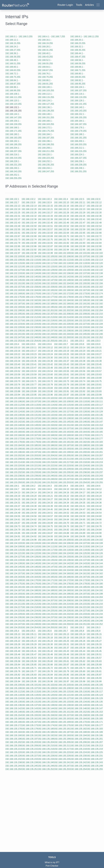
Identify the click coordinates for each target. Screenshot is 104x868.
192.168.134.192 (95, 590)
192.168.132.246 (95, 334)
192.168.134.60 (94, 516)
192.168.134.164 (30, 577)
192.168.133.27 (94, 354)
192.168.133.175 (62, 439)
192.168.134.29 (78, 499)
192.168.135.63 (94, 661)
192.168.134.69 (45, 523)
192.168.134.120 (95, 550)
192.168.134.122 (30, 553)
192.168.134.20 (29, 496)
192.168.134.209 (78, 601)
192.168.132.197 (78, 307)
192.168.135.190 (13, 735)
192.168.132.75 (45, 240)
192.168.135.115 (62, 692)
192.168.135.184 (13, 732)
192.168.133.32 (78, 358)
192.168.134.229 (13, 614)
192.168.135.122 (78, 695)
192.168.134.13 (13, 493)
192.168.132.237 (46, 331)
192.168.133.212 (78, 459)
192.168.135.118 (13, 695)
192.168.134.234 (95, 614)
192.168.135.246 (46, 766)
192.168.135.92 (78, 678)
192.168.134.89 (78, 533)
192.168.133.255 (95, 482)
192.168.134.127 (13, 557)
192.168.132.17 (78, 206)
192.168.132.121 (13, 267)
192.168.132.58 (62, 229)
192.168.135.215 (30, 749)
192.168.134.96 (94, 536)
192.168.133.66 (45, 378)
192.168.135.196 (13, 739)
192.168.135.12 (45, 634)
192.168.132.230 (30, 327)
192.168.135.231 (95, 756)
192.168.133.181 (62, 442)
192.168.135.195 (95, 735)
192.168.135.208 (13, 746)
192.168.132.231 (46, 327)
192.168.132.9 (45, 202)
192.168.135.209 (30, 746)
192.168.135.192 (46, 735)
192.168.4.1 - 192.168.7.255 (51, 36)
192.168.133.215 (30, 462)
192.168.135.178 (13, 729)
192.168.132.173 (78, 294)
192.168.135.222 (46, 752)
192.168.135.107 (30, 688)
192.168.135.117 (95, 692)
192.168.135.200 (78, 739)
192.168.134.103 (13, 543)
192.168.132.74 (29, 240)
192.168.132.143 (78, 277)
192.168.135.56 (78, 658)
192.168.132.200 (30, 310)
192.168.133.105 (95, 398)
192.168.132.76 (62, 240)
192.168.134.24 (94, 496)
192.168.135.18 (45, 638)
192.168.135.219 (95, 749)
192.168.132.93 (45, 250)
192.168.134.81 (45, 530)
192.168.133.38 (78, 361)
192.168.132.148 (62, 280)
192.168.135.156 (46, 715)
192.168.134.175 (13, 584)
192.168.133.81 (94, 385)
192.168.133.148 (13, 425)
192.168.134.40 (62, 506)
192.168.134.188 (30, 590)
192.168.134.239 (78, 617)
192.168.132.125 (78, 267)
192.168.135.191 (30, 735)
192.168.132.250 (62, 337)
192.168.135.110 (78, 688)
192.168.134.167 (78, 577)
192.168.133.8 (77, 344)
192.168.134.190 (62, 590)
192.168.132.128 (30, 270)
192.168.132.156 (95, 283)
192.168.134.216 (95, 604)
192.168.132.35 (78, 216)
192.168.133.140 (78, 418)
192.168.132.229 (13, 327)
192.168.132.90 (94, 246)
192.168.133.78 (45, 385)
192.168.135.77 (29, 671)
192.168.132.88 (62, 246)
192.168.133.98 (78, 395)
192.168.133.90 (45, 391)
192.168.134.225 (46, 611)
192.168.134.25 (13, 499)
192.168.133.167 (30, 435)
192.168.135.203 (30, 742)
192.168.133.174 (46, 439)
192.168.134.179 (78, 584)
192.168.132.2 (28, 199)
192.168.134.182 (30, 587)
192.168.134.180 (95, 584)
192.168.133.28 (13, 358)
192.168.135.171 (95, 722)
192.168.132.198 (95, 307)
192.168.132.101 (78, 253)
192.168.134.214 (62, 604)
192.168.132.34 (62, 216)
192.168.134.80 (29, 530)
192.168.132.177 (46, 297)
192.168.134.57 (45, 516)
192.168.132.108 (95, 256)
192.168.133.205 (62, 455)
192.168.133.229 (62, 469)
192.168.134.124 (62, 553)
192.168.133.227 (30, 469)
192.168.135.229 (62, 756)
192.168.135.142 (13, 708)
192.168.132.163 (13, 290)
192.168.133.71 (29, 381)
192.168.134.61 (13, 520)
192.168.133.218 (78, 462)
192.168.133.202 (13, 455)
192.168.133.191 (30, 449)
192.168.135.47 (29, 654)
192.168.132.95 (78, 250)
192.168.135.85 (62, 675)
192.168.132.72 (94, 236)
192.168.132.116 (30, 263)
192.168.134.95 (78, 536)
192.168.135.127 (62, 698)
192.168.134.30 (94, 499)
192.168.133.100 (13, 398)
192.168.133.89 (29, 391)
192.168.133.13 (62, 348)
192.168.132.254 (30, 341)
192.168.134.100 (62, 540)
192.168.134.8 (28, 489)
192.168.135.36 (45, 648)
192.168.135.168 (46, 722)
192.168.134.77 (78, 526)
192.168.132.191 (78, 304)
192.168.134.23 (78, 496)
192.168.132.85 (13, 246)
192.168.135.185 (30, 732)
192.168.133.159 (95, 428)
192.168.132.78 (94, 240)
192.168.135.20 (78, 638)
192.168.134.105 (46, 543)
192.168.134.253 (13, 627)
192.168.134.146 (30, 567)
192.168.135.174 (46, 725)
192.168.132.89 (78, 246)
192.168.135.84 (45, 675)
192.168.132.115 (13, 263)
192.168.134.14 (29, 493)
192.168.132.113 (78, 260)
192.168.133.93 (94, 391)
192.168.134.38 (29, 506)
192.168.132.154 (62, 283)
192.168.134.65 (78, 520)
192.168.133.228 (46, 469)
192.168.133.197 (30, 452)
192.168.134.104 (30, 543)
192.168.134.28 (62, 499)
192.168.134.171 (46, 580)
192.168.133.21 (94, 351)
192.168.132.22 (62, 209)
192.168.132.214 (62, 317)
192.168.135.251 (30, 769)
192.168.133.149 (30, 425)
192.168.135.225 (95, 752)
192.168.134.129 (46, 557)
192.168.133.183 (95, 442)
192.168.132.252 (95, 337)
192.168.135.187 (62, 732)
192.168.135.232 (13, 759)
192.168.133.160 (13, 432)
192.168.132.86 (29, 246)
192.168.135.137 (30, 705)
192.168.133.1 (61, 341)
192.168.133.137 (30, 418)
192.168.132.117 (46, 263)
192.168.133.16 (13, 351)
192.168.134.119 (78, 550)
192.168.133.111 (95, 401)
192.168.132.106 (62, 256)
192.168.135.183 (95, 729)
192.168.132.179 (78, 297)
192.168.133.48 (45, 368)
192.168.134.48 (94, 509)
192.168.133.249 (95, 479)
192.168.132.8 (28, 202)
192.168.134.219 (46, 607)
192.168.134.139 (13, 563)
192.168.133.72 (45, 381)
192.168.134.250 (62, 624)
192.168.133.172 (13, 439)
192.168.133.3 (93, 341)
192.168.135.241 (62, 762)
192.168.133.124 (13, 412)
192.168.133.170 (78, 435)
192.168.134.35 (78, 503)
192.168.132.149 (78, 280)
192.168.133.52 (13, 371)
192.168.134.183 (46, 587)
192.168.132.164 (30, 290)
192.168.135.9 (93, 631)
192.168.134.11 (78, 489)
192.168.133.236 (78, 472)
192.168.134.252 (95, 624)
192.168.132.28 (62, 213)
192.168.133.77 (29, 385)
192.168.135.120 (46, 695)
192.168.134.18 (94, 493)
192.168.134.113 (78, 547)
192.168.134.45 (45, 509)
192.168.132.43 (13, 223)
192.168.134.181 (13, 587)
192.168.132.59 (78, 229)
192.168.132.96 (94, 250)
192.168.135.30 (45, 644)
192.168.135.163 (62, 719)
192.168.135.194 (78, 735)
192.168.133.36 (45, 361)
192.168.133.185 (30, 445)
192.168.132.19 (13, 209)
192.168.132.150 (95, 280)
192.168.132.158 (30, 287)
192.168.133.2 (77, 341)
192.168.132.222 (95, 321)
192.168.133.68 (78, 378)
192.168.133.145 (62, 422)
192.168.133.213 (95, 459)
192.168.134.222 (95, 607)
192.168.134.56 (29, 516)
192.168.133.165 (95, 432)
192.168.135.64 (13, 665)
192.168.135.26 (78, 641)
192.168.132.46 (62, 223)
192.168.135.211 (62, 746)
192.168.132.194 (30, 307)
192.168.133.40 (13, 364)
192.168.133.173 (30, 439)
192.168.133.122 (78, 408)
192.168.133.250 (13, 482)
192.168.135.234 (46, 759)
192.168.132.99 (45, 253)
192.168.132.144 (95, 277)
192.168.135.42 (45, 651)
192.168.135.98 (78, 681)
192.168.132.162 (95, 287)
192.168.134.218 (30, 607)
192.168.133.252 (46, 482)
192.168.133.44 (78, 364)
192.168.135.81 (94, 671)
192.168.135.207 (95, 742)
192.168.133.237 (95, 472)
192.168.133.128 (78, 412)
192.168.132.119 (78, 263)
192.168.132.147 (46, 280)
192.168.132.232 (62, 327)
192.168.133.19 (62, 351)
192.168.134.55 (13, 516)
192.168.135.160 (13, 719)
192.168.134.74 (29, 526)
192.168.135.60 (45, 661)
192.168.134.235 (13, 617)
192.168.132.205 (13, 314)
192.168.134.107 (78, 543)
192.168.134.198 (95, 594)
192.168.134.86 (29, 533)
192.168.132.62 (29, 233)
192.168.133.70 (13, 381)
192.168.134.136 (62, 560)
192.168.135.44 (78, 651)
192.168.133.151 (62, 425)
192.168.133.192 (46, 449)
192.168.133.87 (94, 388)
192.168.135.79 (62, 671)
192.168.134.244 (62, 621)
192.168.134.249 (46, 624)
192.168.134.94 (62, 536)
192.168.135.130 (13, 702)
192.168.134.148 (62, 567)
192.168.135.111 (95, 688)
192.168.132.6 (93, 199)
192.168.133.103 (62, 398)
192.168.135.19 (62, 638)
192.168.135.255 (95, 769)
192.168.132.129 (46, 270)
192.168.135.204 (46, 742)
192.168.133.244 (13, 479)
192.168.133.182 (78, 442)
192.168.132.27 (45, 213)
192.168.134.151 (13, 570)
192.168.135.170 (78, 722)
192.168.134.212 (30, 604)
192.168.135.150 (46, 712)
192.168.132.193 (13, 307)
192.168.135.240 (46, 762)
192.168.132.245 (78, 334)
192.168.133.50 (78, 368)
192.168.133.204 (46, 455)
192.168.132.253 (13, 341)
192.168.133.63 (94, 374)
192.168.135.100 (13, 685)
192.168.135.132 (46, 702)
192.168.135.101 (30, 685)
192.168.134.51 (45, 513)
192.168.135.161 (30, 719)
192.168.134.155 (78, 570)
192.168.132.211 (13, 317)
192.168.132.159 (46, 287)
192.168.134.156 (95, 570)
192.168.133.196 (13, 452)
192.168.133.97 (62, 395)
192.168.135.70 (13, 668)
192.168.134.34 (62, 503)
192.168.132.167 (78, 290)
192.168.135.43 (62, 651)
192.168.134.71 (78, 523)
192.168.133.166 (13, 435)
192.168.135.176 (78, 725)
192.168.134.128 (30, 557)
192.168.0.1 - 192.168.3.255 (19, 36)
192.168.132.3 (45, 199)
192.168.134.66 (94, 520)
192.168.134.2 (28, 486)
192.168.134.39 (45, 506)
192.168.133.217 (62, 462)
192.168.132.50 (29, 226)
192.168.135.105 (95, 685)
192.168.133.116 (78, 405)
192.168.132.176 (30, 297)
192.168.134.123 (46, 553)
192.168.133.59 (29, 374)
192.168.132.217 (13, 321)
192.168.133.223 (62, 466)
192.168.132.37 (13, 219)
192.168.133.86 (78, 388)
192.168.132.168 (95, 290)
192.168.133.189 (95, 445)
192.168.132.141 (46, 277)
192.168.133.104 (78, 398)
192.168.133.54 (45, 371)
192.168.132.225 (46, 324)
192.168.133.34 (13, 361)
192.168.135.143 (30, 708)
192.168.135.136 (13, 705)
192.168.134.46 (62, 509)
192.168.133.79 (62, 385)
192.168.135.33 (94, 644)
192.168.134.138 (95, 560)
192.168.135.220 (13, 752)
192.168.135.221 (30, 752)
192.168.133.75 (94, 381)
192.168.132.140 (30, 277)
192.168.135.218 (78, 749)
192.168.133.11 (29, 348)
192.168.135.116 (78, 692)
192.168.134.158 (30, 574)
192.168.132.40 (62, 219)
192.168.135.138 (46, 705)
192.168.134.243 (46, 621)
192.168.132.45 (45, 223)
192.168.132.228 (95, 324)
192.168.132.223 (13, 324)
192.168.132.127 (13, 270)
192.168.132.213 (46, 317)
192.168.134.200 (30, 597)
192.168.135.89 (29, 678)
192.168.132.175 (13, 297)
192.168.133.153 (95, 425)
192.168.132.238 (62, 331)
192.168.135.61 (62, 661)
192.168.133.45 (94, 364)
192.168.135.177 (95, 725)
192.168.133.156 (46, 428)
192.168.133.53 (29, 371)
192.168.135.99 (94, 681)
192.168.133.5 (28, 344)
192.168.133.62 (78, 374)
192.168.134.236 (30, 617)
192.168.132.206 (30, 314)
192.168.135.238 (13, 762)
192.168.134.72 (94, 523)
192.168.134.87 (45, 533)
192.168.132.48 (94, 223)
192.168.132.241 (13, 334)
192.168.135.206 (78, 742)
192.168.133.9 (93, 344)
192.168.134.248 (30, 624)
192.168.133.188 (78, 445)
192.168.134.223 (13, 611)
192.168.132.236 (30, 331)
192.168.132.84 (94, 243)
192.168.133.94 (13, 395)
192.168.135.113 (30, 692)
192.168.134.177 (46, 584)
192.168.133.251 (30, 482)
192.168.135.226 (13, 756)
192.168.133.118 (13, 408)
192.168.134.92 (29, 536)
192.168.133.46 (13, 368)
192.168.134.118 (62, 550)
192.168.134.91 (13, 536)
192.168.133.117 (95, 405)
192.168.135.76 (13, 671)
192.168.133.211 (62, 459)
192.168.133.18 (45, 351)
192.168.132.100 (62, 253)
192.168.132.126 (95, 267)
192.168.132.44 (29, 223)
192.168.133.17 (29, 351)
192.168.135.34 (13, 648)
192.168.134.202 (62, 597)
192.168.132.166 (62, 290)
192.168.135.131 (30, 702)
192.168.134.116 (30, 550)
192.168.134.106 (62, 543)
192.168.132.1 (12, 199)
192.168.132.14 (29, 206)
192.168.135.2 (77, 627)
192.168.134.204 (95, 597)
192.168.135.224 (78, 752)
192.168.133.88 (13, 391)
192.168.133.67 (62, 378)
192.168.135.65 (29, 665)
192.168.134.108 (95, 543)
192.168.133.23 (29, 354)
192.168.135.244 (13, 766)
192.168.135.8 (77, 631)
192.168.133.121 (62, 408)
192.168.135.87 (94, 675)
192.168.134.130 (62, 557)
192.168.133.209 (30, 459)
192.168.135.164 (78, 719)
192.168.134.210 (95, 601)
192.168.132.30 (94, 213)
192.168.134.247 (13, 624)
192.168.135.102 (46, 685)
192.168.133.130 (13, 415)
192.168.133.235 (62, 472)
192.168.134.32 (29, 503)
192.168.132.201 (46, 310)
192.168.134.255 (46, 627)
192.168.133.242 (78, 476)
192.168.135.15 (94, 634)
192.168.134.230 (30, 614)
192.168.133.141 (95, 418)
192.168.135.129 (95, 698)
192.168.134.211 (13, 604)
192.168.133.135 (95, 415)
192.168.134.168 (95, 577)
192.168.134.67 (13, 523)
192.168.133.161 (30, 432)
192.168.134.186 (95, 587)
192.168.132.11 (78, 202)
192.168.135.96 (45, 681)
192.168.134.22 (62, 496)
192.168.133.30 (45, 358)
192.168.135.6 (45, 631)
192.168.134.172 (62, 580)
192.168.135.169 (62, 722)
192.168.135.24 (45, 641)
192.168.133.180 (46, 442)
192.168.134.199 (13, 597)
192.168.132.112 (62, 260)
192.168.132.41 (78, 219)
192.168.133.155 (30, 428)
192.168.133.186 (46, 445)
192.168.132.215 (78, 317)
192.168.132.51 (45, 226)
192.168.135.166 (13, 722)
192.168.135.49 (62, 654)
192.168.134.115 (13, 550)
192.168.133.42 (45, 364)
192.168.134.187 (13, 590)
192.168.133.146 (78, 422)
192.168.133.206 (78, 455)
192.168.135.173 (30, 725)
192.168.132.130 (62, 270)
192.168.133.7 (61, 344)
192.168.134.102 (95, 540)
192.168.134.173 (78, 580)
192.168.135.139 (62, 705)
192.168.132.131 (78, 270)
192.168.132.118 (62, 263)
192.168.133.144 (46, 422)
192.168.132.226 (62, 324)
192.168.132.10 (62, 202)
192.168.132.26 (29, 213)
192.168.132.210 (95, 314)
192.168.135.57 (94, 658)
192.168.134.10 (62, 489)
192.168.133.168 (46, 435)
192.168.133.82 (13, 388)
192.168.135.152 (78, 712)
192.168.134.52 (62, 513)
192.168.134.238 (62, 617)
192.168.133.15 (94, 348)
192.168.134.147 (46, 567)
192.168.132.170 (30, 294)
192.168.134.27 (45, 499)
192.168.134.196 (62, 594)
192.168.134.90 (94, 533)
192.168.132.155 (78, 283)
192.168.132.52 (62, 226)
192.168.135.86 (78, 675)
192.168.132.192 (95, 304)
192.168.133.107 (30, 401)
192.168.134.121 (13, 553)
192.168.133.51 (94, 368)
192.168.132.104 (30, 256)
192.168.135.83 (29, 675)
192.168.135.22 (13, 641)
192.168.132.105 (46, 256)
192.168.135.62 (78, 661)
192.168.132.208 (62, 314)
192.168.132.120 (95, 263)
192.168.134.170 (30, 580)
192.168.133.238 (13, 476)
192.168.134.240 (95, 617)
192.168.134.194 (30, 594)
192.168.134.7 (12, 489)
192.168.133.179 (30, 442)
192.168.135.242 (78, 762)
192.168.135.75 (94, 668)
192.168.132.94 (62, 250)
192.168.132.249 (46, 337)
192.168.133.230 (78, 469)
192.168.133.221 (30, 466)
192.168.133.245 (30, 479)
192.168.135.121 (62, 695)
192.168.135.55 (62, 658)
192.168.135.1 (61, 627)
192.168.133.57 (94, 371)
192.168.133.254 (78, 482)
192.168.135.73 (62, 668)
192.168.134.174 (95, 580)
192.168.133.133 (62, 415)
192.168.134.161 (78, 574)
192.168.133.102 (46, 398)
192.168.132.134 (30, 273)
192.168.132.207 (46, 314)
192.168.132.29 (78, 213)
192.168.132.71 (78, 236)
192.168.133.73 (62, 381)
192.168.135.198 (46, 739)
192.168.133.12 (45, 348)
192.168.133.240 (46, 476)
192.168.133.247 (62, 479)
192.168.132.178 (62, 297)
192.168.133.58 (13, 374)
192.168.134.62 (29, 520)
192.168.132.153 (46, 283)
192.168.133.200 (78, 452)
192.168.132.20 (29, 209)
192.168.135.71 (29, 668)
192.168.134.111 (46, 547)
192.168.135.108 (46, 688)
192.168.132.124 (62, 267)
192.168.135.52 (13, 658)
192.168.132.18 (94, 206)
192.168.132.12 (94, 202)
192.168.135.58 (13, 661)
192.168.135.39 (94, 648)
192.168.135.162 (46, 719)
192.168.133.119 (30, 408)
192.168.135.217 (62, 749)
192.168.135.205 (62, 742)
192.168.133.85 (62, 388)
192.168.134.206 (30, 601)
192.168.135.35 (29, 648)
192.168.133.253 (62, 482)
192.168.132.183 (46, 300)
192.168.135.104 (78, 685)
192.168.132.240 (95, 331)
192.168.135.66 (45, 665)
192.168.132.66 (94, 233)
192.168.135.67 (62, 665)
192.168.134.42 (94, 506)
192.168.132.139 (13, 277)
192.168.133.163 (62, 432)
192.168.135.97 (62, 681)
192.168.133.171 (95, 435)
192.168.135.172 (13, 725)
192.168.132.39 (45, 219)
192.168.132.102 (95, 253)
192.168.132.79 (13, 243)
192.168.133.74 (78, 381)
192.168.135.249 (95, 766)
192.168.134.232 (62, 614)
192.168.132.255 (46, 341)
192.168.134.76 (62, 526)
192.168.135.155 (30, 715)
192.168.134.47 (78, 509)
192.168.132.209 (78, 314)
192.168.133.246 (46, 479)
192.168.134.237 (46, 617)
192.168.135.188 (78, 732)
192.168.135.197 (30, 739)
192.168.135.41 (29, 651)
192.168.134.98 (29, 540)
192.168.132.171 (46, 294)
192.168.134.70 (62, 523)
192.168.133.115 (62, 405)
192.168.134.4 (61, 486)
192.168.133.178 (13, 442)
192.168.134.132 (95, 557)
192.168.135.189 (95, 732)
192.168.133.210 (46, 459)
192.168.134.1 (12, 486)
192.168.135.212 (78, 746)
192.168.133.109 (62, 401)
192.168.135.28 (13, 644)
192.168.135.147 (95, 708)
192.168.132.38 (29, 219)
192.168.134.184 (62, 587)
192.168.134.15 (45, 493)
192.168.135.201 (95, 739)
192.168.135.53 (29, 658)
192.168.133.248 (78, 479)
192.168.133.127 (62, 412)
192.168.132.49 (13, 226)
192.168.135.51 (94, 654)
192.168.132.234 (95, 327)
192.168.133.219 (95, 462)
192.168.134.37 (13, 506)
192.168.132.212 (30, 317)
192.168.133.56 (78, 371)
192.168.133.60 (45, 374)
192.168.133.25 (62, 354)
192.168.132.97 (13, 253)
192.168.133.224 (78, 466)
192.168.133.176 (78, 439)
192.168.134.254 (30, 627)
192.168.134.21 (45, 496)
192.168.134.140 (30, 563)
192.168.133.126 (46, 412)
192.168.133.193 (62, 449)
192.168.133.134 (78, 415)
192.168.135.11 (29, 634)
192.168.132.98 (29, 253)
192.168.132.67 (13, 236)
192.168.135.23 (29, 641)
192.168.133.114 (46, 405)
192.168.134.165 (46, 577)
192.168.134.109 (13, 547)
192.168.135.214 (13, 749)
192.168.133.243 (95, 476)
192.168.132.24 (94, 209)
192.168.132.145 (13, 280)
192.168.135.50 (78, 654)
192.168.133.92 (78, 391)
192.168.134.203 (78, 597)
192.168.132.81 (45, 243)
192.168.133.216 (46, 462)
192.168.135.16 (13, 638)
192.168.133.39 (94, 361)
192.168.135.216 (46, 749)
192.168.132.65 (78, 233)
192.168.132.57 (45, 229)
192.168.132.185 (78, 300)
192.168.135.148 (13, 712)
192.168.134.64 (62, 520)
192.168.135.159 (95, 715)
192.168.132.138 (95, 273)
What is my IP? (52, 862)
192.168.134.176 (30, 584)
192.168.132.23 (78, 209)
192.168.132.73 (13, 240)
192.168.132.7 (12, 202)
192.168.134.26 (29, 499)
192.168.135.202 (13, 742)
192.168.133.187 (62, 445)
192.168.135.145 (62, 708)
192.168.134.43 (13, 509)
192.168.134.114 (95, 547)
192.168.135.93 (94, 678)
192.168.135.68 (78, 665)
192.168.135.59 (29, 661)
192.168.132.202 (62, 310)
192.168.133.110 (78, 401)
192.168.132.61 (13, 233)
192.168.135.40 (13, 651)
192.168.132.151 (13, 283)
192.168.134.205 (13, 601)
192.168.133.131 (30, 415)
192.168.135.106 (13, 688)
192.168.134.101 (78, 540)
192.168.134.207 (46, 601)
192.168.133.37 (62, 361)
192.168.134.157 (13, 574)
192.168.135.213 (95, 746)
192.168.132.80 (29, 243)
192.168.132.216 (95, 317)
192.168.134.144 (95, 563)
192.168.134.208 (62, 601)
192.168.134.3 (45, 486)
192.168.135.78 (45, 671)
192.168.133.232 (13, 472)
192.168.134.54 (94, 513)
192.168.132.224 (30, 324)
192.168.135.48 (45, 654)
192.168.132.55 (13, 229)
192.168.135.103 (62, 685)
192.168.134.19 (13, 496)
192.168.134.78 (94, 526)
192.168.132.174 (95, 294)
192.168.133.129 (95, 412)
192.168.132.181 (13, 300)
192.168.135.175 (62, 725)
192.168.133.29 (29, 358)
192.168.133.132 (46, 415)
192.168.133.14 (78, 348)
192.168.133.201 (95, 452)
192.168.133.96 (45, 395)
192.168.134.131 (78, 557)
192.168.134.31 (13, 503)
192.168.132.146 (30, 280)
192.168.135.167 (30, 722)
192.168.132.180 (95, 297)
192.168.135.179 (30, 729)
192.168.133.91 (62, 391)
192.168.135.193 (62, 735)
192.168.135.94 (13, 681)
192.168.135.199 (62, 739)
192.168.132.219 (46, 321)
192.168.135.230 (78, 756)
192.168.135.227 (30, 756)
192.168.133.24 (45, 354)
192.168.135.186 (46, 732)
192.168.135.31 (62, 644)
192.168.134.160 (62, 574)
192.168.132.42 (94, 219)
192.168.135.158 (78, 715)
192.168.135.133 (62, 702)
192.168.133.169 (62, 435)
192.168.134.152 (30, 570)
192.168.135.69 (94, 665)
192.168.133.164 (78, 432)
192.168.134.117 (46, 550)
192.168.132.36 (94, 216)
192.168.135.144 (46, 708)
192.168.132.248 (30, 337)
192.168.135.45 (94, 651)
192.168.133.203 (30, 455)
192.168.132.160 (62, 287)
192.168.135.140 (78, 705)
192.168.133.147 (95, 422)
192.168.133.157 (62, 428)
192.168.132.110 (30, 260)
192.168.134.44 (29, 509)
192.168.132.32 (29, 216)
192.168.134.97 (13, 540)
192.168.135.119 (30, 695)
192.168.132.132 (95, 270)
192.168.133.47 (29, 368)
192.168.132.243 (46, 334)
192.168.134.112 (62, 547)
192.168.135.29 (29, 644)
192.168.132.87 (45, 246)
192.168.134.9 (45, 489)
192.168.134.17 (78, 493)
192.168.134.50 (29, 513)
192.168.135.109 (62, 688)
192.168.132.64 (62, 233)
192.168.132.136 (62, 273)
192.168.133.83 (29, 388)
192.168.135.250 (13, 769)
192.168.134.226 (62, 611)
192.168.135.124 (13, 698)
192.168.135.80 (78, 671)
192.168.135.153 (95, 712)
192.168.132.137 (78, 273)
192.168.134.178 (62, 584)
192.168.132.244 (62, 334)
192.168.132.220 (62, 321)
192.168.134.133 (13, 560)
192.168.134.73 (13, 526)
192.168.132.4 (61, 199)
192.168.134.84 (94, 530)
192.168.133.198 (46, 452)
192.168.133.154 (13, 428)
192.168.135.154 (13, 715)
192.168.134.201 (46, 597)
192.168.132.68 (29, 236)
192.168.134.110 (30, 547)
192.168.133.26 (78, 354)
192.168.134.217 (13, 607)
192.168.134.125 (78, 553)
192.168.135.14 (78, 634)
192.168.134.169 (13, 580)
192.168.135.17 (29, 638)
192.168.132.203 (78, 310)
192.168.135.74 (78, 668)
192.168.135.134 (78, 702)
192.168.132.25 (13, 213)
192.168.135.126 (46, 698)
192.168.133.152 (78, 425)
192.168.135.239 (30, 762)
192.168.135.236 (78, 759)
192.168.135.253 (62, 769)
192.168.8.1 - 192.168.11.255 (84, 36)
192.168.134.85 (13, 533)
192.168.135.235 (62, 759)
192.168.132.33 (45, 216)
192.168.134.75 (45, 526)
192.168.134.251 (78, 624)
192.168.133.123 (95, 408)
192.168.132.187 (13, 304)
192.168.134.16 (62, 493)
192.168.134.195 (46, 594)
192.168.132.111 (46, 260)
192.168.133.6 (45, 344)
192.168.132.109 (13, 260)
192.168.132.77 (78, 240)
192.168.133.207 (95, 455)
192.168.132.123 (46, 267)
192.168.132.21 (45, 209)
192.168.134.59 (78, 516)
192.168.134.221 (78, 607)
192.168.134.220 (62, 607)
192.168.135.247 (62, 766)
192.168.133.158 (78, 428)
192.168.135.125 (30, 698)
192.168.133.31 (62, 358)
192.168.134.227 (78, 611)
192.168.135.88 (13, 678)
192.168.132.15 (45, 206)
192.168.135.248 (78, 766)
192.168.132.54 (94, 226)
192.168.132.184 (62, 300)
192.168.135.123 (95, 695)
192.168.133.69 (94, 378)
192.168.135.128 (78, 698)
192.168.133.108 (46, 401)
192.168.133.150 (46, 425)
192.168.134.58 (62, 516)
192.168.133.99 (94, 395)
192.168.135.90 (45, 678)
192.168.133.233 (30, 472)
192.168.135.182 (78, 729)
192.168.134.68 (29, 523)
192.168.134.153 (46, 570)
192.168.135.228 (46, 756)
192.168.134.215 (78, 604)
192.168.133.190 (13, 449)
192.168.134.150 (95, 567)
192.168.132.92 (29, 250)
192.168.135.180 (46, 729)
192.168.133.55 (62, 371)
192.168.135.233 (30, 759)
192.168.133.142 (13, 422)
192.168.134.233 (78, 614)
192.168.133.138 (46, 418)
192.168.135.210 (46, 746)
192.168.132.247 (13, 337)
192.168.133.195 (95, 449)
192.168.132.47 (78, 223)
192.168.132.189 (46, 304)
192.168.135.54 (45, 658)
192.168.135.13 (62, 634)
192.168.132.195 (46, 307)
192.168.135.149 (30, 712)
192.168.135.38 (78, 648)
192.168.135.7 (61, 631)
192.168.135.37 (62, 648)
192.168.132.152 (30, 283)
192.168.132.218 (30, 321)
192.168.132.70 (62, 236)
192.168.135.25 (62, 641)
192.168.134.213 (46, 604)
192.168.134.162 (95, 574)
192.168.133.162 (46, 432)
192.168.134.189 (46, 590)
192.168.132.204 (95, 310)
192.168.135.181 (62, 729)
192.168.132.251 (78, 337)
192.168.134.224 (30, 611)
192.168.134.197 (78, 594)
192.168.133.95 (29, 395)
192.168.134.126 (95, 553)
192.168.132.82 (62, 243)
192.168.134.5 (77, 486)
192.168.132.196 (62, 307)
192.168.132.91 (13, 250)
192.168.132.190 (62, 304)
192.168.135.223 (62, 752)
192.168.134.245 (78, 621)
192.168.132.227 (78, 324)
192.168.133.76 (13, 385)
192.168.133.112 (13, 405)
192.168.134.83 (78, 530)
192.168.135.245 (30, 766)
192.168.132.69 (45, 236)
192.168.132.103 (13, 256)
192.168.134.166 (62, 577)
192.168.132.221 (78, 321)
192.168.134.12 (94, 489)
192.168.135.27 (94, 641)
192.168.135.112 (13, 692)
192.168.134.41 (78, 506)
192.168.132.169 (13, 294)
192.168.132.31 (13, 216)
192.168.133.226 (13, 469)
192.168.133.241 (62, 476)
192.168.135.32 (78, 644)
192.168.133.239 (30, 476)
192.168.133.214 (13, 462)
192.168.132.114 (95, 260)
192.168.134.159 (46, 574)
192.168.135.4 (12, 631)
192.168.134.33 (45, 503)
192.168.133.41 (29, 364)
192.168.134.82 (62, 530)
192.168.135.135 (95, 702)
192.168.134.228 (95, 611)
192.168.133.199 (62, 452)
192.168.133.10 (13, 348)
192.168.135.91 (62, 678)
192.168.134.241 (13, 621)
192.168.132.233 (78, 327)
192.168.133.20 (78, 351)
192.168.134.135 (46, 560)
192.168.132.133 (13, 273)
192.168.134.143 (78, 563)
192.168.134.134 (30, 560)
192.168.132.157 (13, 287)
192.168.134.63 (45, 520)
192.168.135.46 (13, 654)
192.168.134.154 (62, 570)
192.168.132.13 (13, 206)
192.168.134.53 (78, 513)
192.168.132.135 (46, 273)
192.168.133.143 (30, 422)
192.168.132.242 (30, 334)
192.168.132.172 (62, 294)
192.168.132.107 (78, 256)
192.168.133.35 (29, 361)
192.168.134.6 (93, 486)
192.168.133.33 (94, 358)
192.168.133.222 (46, 466)
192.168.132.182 (30, 300)
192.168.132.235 (13, 331)
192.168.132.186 (95, 300)
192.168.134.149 (78, 567)
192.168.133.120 (46, 408)
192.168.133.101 (30, 398)
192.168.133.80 (78, 385)
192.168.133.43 (62, 364)
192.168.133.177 (95, 439)
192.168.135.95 (29, 681)
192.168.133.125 (30, 412)
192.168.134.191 (78, 590)
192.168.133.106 (13, 401)
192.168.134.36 (94, 503)
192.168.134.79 (13, 530)
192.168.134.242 (30, 621)
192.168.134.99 (45, 540)
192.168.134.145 (13, 567)
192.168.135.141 (95, 705)
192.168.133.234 (46, 472)
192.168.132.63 (45, 233)
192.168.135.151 (62, 712)
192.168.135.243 (95, 762)
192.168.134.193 (13, 594)
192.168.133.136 (13, 418)
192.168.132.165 (46, 290)
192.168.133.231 (95, 469)
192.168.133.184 (13, 445)
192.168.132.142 (62, 277)
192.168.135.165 (95, 719)
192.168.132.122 (30, 267)
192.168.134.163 (13, 577)
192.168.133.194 (78, 449)
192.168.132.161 (78, 287)
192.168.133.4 (12, 344)
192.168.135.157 (62, 715)
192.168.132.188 (30, 304)
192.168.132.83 (78, 243)
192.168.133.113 (30, 405)
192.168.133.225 (95, 466)
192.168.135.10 (13, 634)
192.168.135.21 (94, 638)
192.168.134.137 (78, 560)
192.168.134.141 (46, 563)
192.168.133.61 (62, 374)
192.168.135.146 (78, 708)
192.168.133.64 (13, 378)
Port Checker (52, 866)
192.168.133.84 (45, 388)
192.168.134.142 (62, 563)
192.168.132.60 (94, 229)
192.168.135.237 (95, 759)
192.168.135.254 (78, 769)
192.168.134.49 (13, 513)
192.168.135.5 (28, 631)
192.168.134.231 (46, 614)
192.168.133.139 (62, 418)
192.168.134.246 (95, 621)
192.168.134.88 (62, 533)
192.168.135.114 (46, 692)
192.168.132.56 (29, 229)
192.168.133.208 (13, 459)
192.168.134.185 (78, 587)
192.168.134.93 (45, 536)
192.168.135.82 (13, 675)
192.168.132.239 (78, 331)
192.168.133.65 (29, 378)
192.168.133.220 (13, 466)
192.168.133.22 (13, 354)
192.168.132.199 (13, 310)
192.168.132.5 (77, 199)
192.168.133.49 (62, 368)
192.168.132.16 (62, 206)
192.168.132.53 (78, 226)
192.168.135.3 (93, 627)
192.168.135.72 (45, 668)
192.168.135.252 (46, 769)
